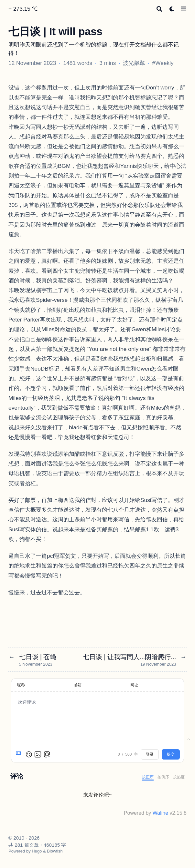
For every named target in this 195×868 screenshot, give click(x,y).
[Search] (159, 9)
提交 (171, 754)
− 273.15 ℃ (23, 9)
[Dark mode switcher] (172, 9)
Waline (160, 813)
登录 (150, 754)
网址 (134, 685)
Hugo (37, 851)
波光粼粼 (134, 63)
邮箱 (78, 685)
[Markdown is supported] (20, 754)
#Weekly (163, 63)
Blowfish (55, 851)
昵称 (21, 685)
